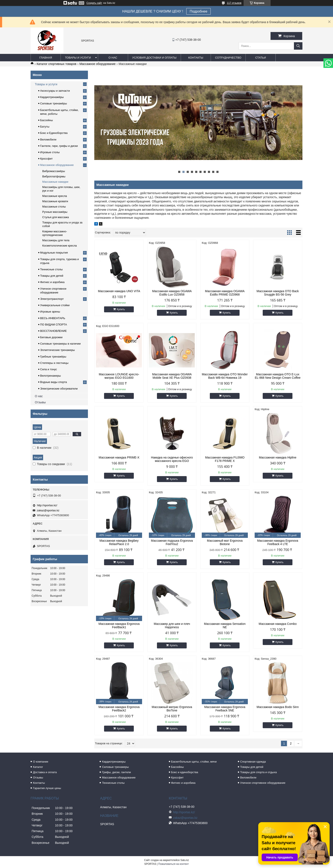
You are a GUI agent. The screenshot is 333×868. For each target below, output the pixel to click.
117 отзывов (234, 3)
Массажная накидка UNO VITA (119, 291)
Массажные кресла (55, 196)
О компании (41, 762)
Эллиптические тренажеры (57, 350)
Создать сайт (94, 3)
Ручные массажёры (55, 212)
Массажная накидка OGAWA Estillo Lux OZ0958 (172, 293)
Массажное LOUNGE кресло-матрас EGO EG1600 (119, 376)
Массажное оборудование (97, 64)
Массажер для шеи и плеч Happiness (172, 625)
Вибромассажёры (54, 171)
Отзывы (40, 402)
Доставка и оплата (45, 772)
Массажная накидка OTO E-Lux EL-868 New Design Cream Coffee (278, 376)
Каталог (38, 767)
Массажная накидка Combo (278, 624)
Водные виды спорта (54, 382)
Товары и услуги (78, 58)
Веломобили (48, 140)
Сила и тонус (49, 369)
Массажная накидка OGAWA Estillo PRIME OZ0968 (225, 293)
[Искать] (298, 46)
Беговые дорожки (51, 337)
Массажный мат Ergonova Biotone (225, 542)
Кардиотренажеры (114, 762)
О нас (113, 58)
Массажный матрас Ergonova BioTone (172, 709)
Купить (121, 309)
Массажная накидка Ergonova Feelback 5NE (225, 709)
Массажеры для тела (56, 240)
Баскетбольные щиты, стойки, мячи (194, 762)
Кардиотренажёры (52, 97)
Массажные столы (54, 207)
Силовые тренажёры (54, 103)
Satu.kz (185, 860)
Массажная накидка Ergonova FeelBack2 (119, 709)
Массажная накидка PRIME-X (119, 457)
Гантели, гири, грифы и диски (59, 146)
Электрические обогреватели (59, 389)
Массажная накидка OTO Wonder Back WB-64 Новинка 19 (225, 376)
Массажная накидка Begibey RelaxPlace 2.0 (119, 542)
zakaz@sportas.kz (48, 510)
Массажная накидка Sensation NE (225, 625)
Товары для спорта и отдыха (258, 772)
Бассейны (47, 120)
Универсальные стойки (55, 305)
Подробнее (198, 11)
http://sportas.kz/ (47, 505)
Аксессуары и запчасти (55, 91)
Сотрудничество (228, 58)
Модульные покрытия (54, 253)
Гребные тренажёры (53, 357)
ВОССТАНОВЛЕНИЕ (54, 331)
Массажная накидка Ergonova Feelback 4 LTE (278, 542)
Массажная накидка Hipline (278, 457)
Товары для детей (52, 276)
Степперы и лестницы (54, 363)
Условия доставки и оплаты (154, 58)
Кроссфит (46, 159)
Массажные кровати (55, 201)
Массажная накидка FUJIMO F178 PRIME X (225, 459)
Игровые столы (50, 152)
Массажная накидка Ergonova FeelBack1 (119, 625)
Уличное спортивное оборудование (263, 783)
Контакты (196, 58)
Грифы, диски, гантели (116, 772)
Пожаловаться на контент (173, 864)
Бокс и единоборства (185, 772)
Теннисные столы (51, 269)
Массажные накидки (55, 182)
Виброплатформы (54, 176)
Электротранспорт (52, 299)
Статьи (261, 58)
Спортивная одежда (253, 762)
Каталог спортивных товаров (56, 64)
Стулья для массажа (56, 217)
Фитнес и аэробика (52, 282)
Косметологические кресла (60, 246)
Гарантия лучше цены (47, 788)
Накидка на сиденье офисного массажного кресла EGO (172, 459)
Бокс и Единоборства (54, 133)
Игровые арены (50, 312)
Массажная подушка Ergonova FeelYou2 (172, 542)
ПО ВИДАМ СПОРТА (54, 325)
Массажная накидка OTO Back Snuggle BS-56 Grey (278, 293)
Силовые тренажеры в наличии (60, 344)
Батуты (45, 127)
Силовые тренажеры (115, 767)
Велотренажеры (50, 376)
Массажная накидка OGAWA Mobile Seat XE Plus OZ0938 (172, 376)
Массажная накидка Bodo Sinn (278, 707)
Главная (46, 58)
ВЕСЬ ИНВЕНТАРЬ (53, 318)
